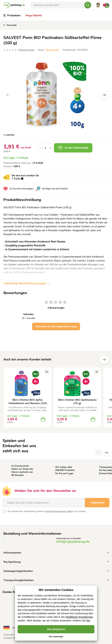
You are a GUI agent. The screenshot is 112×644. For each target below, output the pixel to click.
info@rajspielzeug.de (73, 542)
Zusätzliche (104, 360)
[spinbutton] (45, 148)
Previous (8, 95)
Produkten (12, 15)
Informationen (56, 553)
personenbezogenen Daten (59, 511)
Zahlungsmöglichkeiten (56, 571)
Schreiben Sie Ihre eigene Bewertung (56, 327)
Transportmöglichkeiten (56, 580)
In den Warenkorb (73, 148)
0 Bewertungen (26, 50)
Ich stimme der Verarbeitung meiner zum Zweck (47, 511)
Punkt (17, 179)
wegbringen (97, 503)
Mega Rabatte (34, 15)
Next (104, 95)
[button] (51, 148)
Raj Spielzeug (56, 562)
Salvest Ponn (53, 50)
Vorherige (94, 360)
